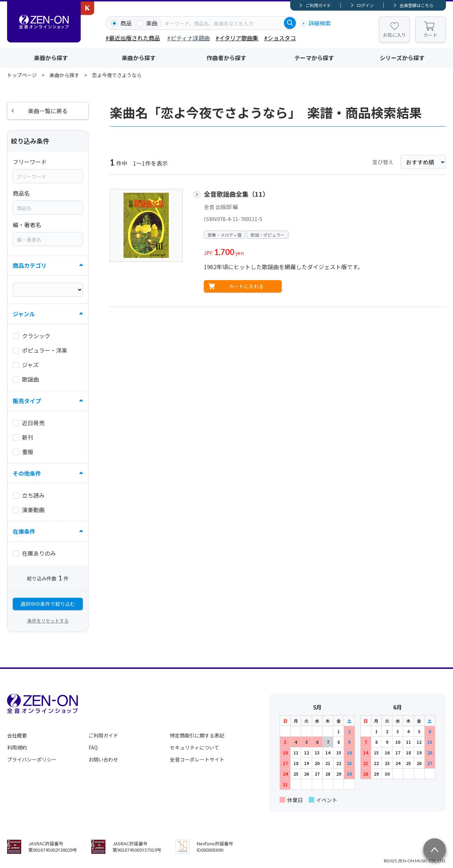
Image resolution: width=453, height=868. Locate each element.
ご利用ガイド (318, 5)
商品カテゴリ (30, 265)
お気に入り (394, 35)
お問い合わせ (103, 759)
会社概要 (17, 735)
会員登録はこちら (417, 5)
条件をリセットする (48, 621)
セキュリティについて (194, 747)
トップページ (22, 75)
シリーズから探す (402, 58)
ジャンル (24, 314)
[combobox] (223, 23)
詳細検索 (320, 23)
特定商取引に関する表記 (197, 735)
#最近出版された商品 (133, 38)
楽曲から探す (139, 58)
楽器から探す (51, 58)
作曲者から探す (226, 58)
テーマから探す (314, 58)
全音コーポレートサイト (197, 759)
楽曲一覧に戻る (48, 111)
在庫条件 (24, 531)
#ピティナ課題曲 (188, 38)
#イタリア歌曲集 (237, 38)
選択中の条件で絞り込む (48, 604)
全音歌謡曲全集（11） (236, 194)
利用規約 (17, 747)
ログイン (365, 5)
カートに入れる (246, 286)
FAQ (93, 747)
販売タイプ (27, 401)
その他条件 (27, 473)
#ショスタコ (280, 38)
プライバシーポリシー (32, 759)
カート (431, 35)
